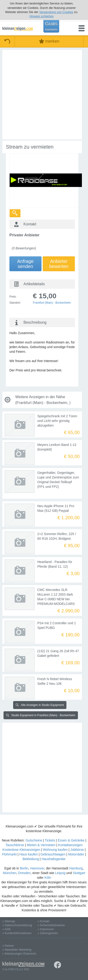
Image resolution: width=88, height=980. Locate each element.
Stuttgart (79, 873)
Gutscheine (34, 840)
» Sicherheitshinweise (51, 925)
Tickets (50, 840)
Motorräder (76, 854)
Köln (48, 878)
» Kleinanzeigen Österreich (19, 954)
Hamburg (76, 868)
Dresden (24, 873)
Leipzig (60, 873)
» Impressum (46, 929)
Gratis (51, 26)
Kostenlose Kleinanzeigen (21, 850)
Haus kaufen (29, 854)
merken (49, 41)
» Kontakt (44, 921)
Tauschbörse (15, 845)
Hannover (37, 868)
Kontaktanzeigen (70, 845)
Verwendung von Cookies (56, 12)
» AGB (6, 929)
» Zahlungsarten (48, 933)
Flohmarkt (9, 854)
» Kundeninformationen (17, 933)
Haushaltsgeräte (54, 859)
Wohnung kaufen (55, 850)
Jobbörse (77, 850)
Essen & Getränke (71, 840)
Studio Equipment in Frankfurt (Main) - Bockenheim (41, 715)
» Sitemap (9, 921)
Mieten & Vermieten (41, 845)
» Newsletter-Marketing (17, 950)
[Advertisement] (44, 95)
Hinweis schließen (42, 16)
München (10, 873)
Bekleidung (31, 859)
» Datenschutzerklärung (17, 925)
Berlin (24, 868)
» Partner (8, 946)
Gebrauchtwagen (53, 854)
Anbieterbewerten (59, 264)
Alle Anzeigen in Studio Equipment (40, 705)
